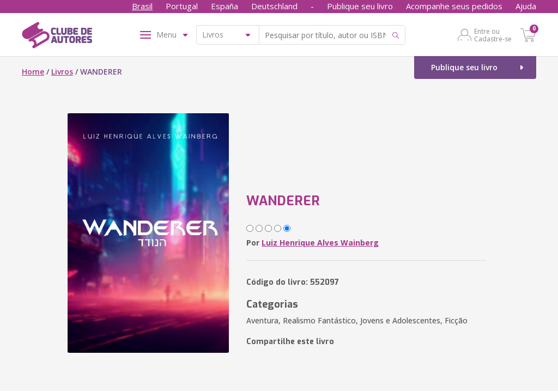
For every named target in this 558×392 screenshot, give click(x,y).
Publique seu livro (360, 6)
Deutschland (274, 6)
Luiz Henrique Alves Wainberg (320, 243)
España (225, 6)
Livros (62, 72)
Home (33, 72)
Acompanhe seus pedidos (454, 6)
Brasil (142, 6)
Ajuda (526, 6)
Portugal (182, 6)
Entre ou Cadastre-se (493, 35)
